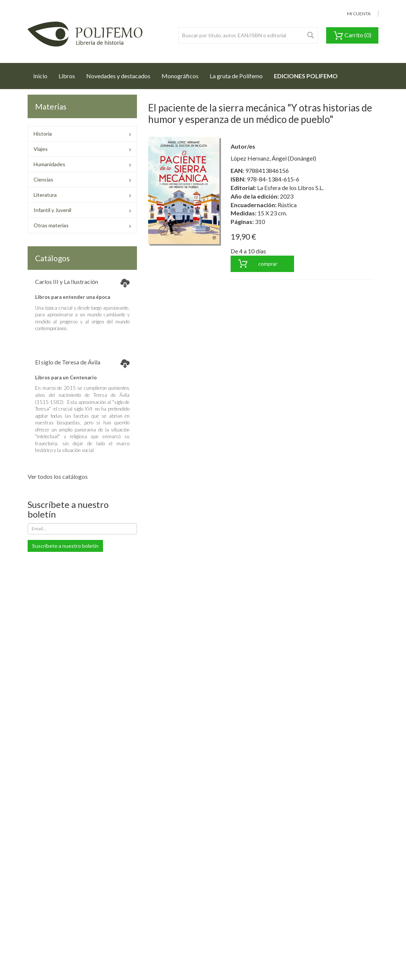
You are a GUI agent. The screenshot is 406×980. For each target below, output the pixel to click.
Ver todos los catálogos (58, 476)
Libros (67, 76)
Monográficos (180, 76)
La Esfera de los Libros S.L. (290, 188)
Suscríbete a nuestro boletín (65, 546)
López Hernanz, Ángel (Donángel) (273, 158)
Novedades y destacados (118, 76)
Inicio (43, 74)
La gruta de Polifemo (236, 76)
